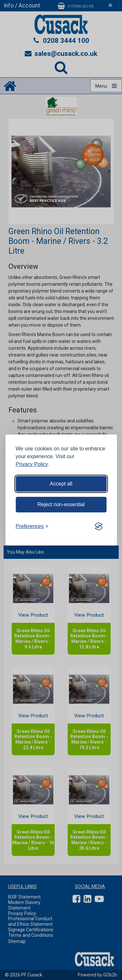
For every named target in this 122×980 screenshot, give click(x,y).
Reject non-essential (61, 504)
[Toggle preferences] (32, 526)
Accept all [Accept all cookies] (61, 484)
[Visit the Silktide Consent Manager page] (99, 526)
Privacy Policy (32, 464)
